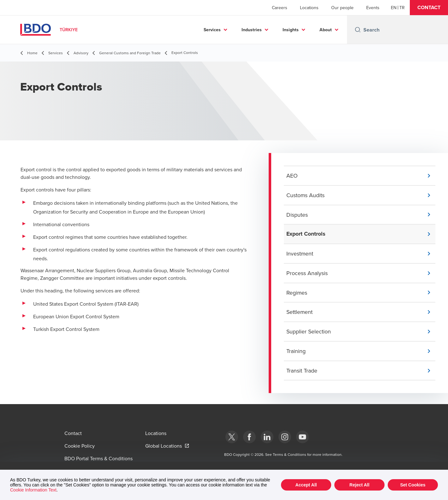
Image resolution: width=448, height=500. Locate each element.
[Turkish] (402, 8)
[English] (394, 8)
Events (373, 8)
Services (212, 30)
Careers (280, 8)
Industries (252, 30)
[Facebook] (249, 437)
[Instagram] (285, 437)
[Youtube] (302, 437)
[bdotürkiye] (232, 437)
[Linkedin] (267, 437)
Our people (342, 8)
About (326, 30)
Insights (291, 30)
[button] (429, 8)
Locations (309, 8)
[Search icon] (358, 30)
